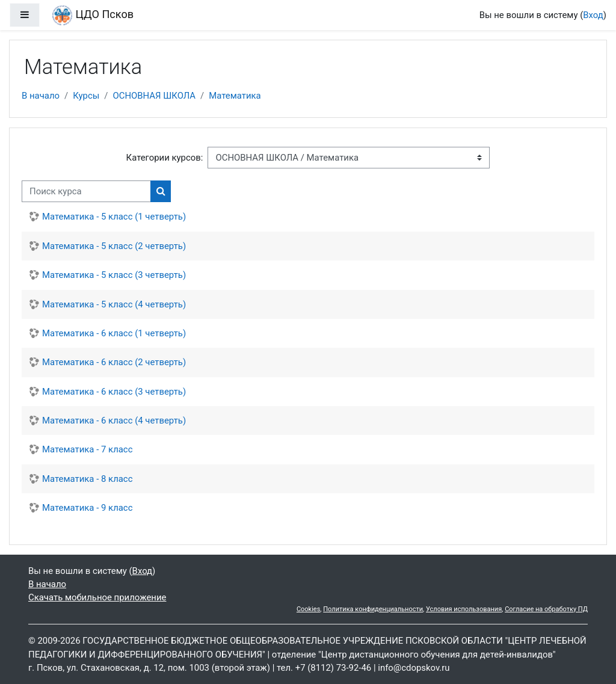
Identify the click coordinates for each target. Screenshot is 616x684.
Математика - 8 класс (87, 479)
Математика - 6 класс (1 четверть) (114, 333)
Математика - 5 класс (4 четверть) (114, 304)
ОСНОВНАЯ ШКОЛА (154, 96)
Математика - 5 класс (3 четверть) (114, 275)
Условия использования (464, 609)
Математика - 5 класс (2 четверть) (114, 246)
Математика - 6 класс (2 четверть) (114, 362)
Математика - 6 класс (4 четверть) (114, 421)
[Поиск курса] (86, 191)
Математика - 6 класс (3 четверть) (114, 392)
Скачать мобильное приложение (97, 597)
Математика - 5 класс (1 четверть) (114, 217)
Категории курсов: (165, 158)
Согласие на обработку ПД (546, 609)
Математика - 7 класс (87, 449)
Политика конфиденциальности (373, 609)
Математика (235, 96)
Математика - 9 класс (87, 508)
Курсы (86, 96)
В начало (41, 96)
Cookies (308, 609)
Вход (593, 15)
